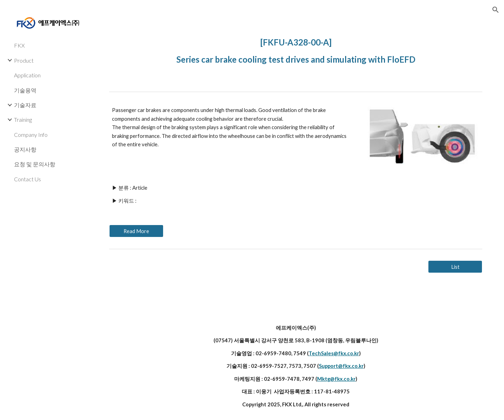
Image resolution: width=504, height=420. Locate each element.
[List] (455, 267)
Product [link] (24, 60)
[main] (296, 49)
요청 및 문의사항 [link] (35, 164)
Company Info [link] (31, 135)
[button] (496, 10)
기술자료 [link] (25, 105)
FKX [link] (19, 45)
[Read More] (136, 231)
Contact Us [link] (27, 179)
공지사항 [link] (25, 149)
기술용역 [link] (25, 90)
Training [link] (23, 120)
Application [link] (27, 75)
